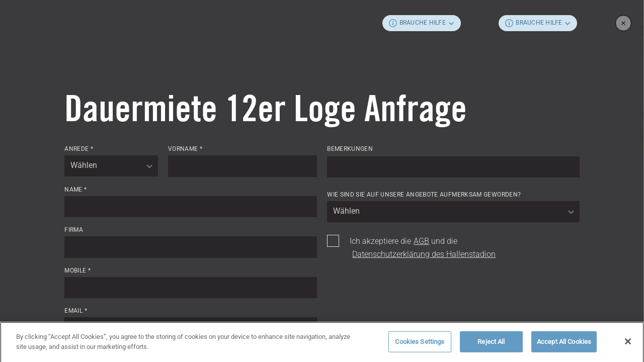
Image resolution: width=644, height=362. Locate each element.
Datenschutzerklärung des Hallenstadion (424, 254)
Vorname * (185, 149)
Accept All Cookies (564, 345)
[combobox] (111, 166)
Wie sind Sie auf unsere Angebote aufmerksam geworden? (424, 195)
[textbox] (111, 166)
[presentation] (404, 288)
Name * (75, 190)
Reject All (491, 345)
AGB (421, 241)
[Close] (628, 344)
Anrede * (79, 149)
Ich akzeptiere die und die (423, 248)
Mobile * (77, 270)
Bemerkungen (350, 149)
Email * (76, 311)
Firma (74, 230)
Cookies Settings (420, 345)
